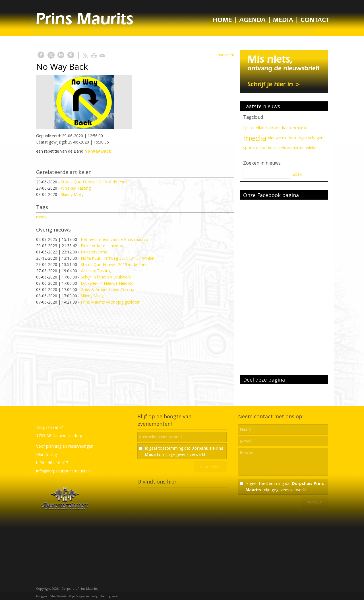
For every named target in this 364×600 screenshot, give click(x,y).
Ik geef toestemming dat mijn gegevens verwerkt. (184, 451)
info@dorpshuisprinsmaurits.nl (64, 471)
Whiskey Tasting (76, 188)
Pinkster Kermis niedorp (103, 246)
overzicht (226, 55)
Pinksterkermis (94, 252)
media (42, 217)
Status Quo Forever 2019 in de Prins (94, 182)
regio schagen (310, 138)
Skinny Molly (72, 194)
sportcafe (252, 148)
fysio (248, 128)
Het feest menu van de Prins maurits (114, 239)
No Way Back (98, 151)
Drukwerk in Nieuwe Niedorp (107, 283)
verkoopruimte (291, 148)
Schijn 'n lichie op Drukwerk (106, 277)
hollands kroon (267, 128)
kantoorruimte (295, 128)
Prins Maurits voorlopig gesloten (111, 302)
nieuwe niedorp (282, 138)
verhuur (269, 148)
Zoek (297, 174)
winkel (312, 148)
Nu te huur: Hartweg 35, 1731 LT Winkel (117, 258)
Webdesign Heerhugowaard (103, 596)
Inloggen (42, 596)
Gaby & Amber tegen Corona (107, 289)
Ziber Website (58, 596)
